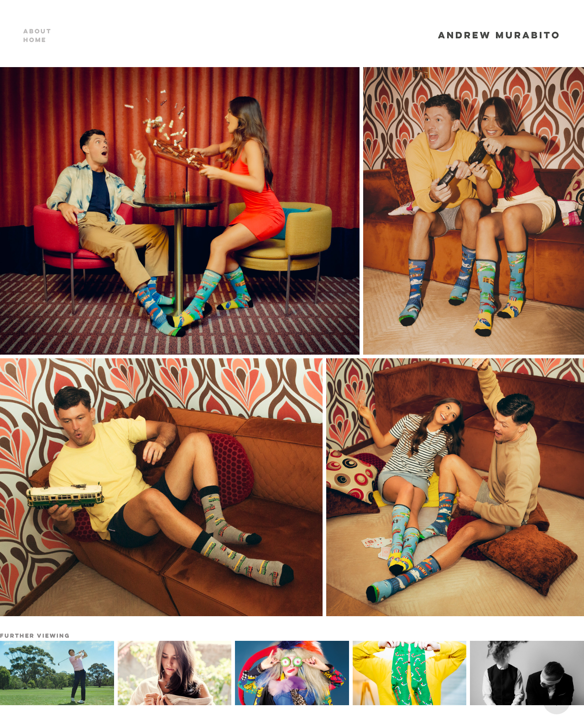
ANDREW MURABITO (499, 35)
